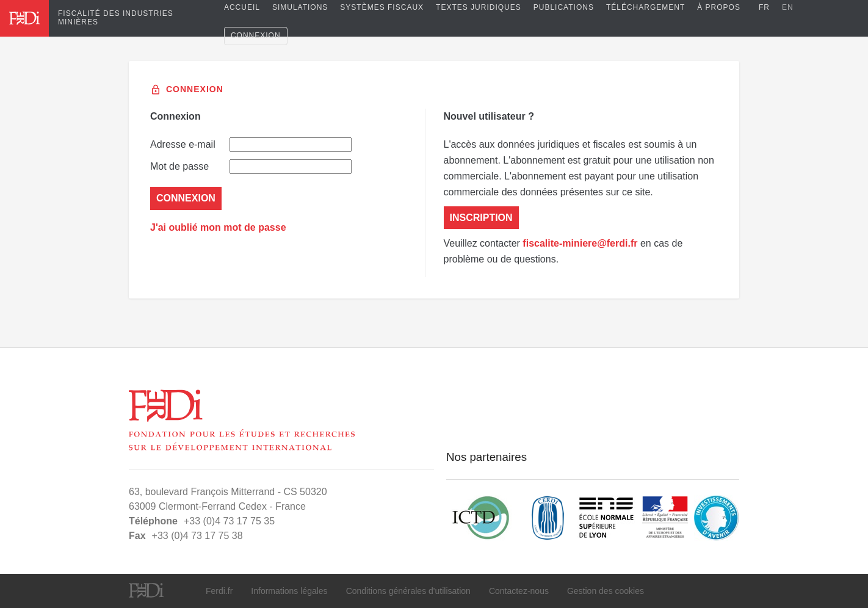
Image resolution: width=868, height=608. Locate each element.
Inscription (481, 218)
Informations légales (289, 591)
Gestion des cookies (606, 591)
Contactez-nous (519, 591)
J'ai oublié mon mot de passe (218, 227)
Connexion (256, 35)
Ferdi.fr (219, 591)
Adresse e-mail (251, 145)
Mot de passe (251, 167)
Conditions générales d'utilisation (408, 591)
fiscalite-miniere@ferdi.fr (580, 243)
